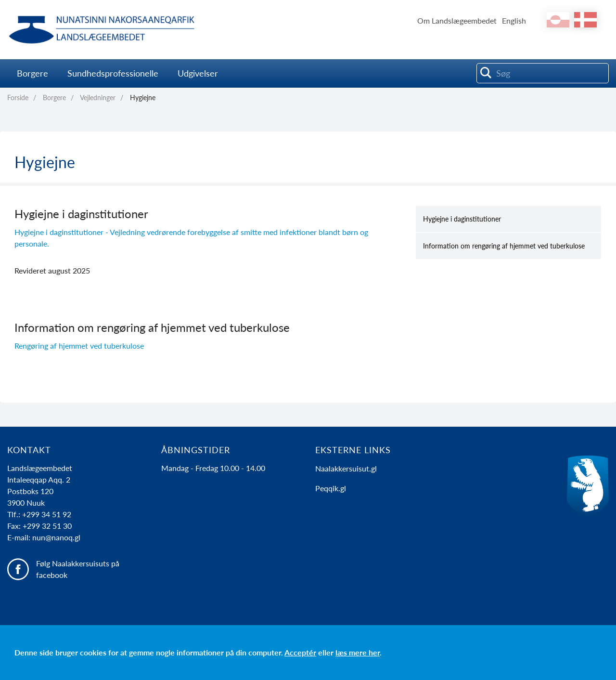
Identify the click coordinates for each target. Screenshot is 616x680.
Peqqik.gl (331, 488)
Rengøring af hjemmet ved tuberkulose (79, 346)
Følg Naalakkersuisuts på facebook (78, 569)
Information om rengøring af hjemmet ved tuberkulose (504, 246)
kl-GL (558, 20)
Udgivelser (198, 73)
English (514, 20)
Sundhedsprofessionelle (113, 73)
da (585, 20)
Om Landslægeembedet (457, 20)
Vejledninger (98, 98)
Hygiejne (143, 98)
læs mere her (358, 652)
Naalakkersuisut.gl (346, 468)
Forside (18, 98)
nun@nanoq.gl (56, 537)
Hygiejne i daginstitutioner (462, 219)
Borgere (32, 73)
